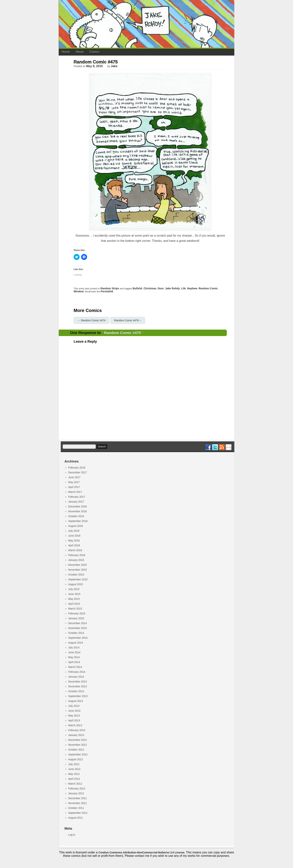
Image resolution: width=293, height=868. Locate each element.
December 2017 (78, 472)
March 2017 (75, 492)
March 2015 (75, 609)
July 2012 (74, 764)
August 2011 (76, 818)
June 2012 (74, 769)
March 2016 (75, 550)
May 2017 (74, 482)
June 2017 (74, 477)
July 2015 (74, 589)
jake (114, 66)
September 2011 (78, 813)
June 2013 (74, 711)
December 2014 (78, 623)
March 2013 (75, 725)
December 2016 (78, 506)
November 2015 (78, 570)
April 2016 (74, 545)
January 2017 (76, 502)
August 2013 (76, 701)
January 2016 (76, 560)
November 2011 (78, 803)
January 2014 (76, 677)
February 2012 (77, 789)
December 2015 (78, 565)
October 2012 (76, 750)
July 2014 (74, 647)
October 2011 (76, 808)
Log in (72, 835)
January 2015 (76, 618)
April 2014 (74, 662)
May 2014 (74, 657)
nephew (192, 288)
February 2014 (77, 672)
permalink (107, 291)
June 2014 (74, 652)
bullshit (137, 288)
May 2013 (74, 716)
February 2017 (77, 497)
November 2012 (78, 745)
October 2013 (76, 691)
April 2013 (74, 720)
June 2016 (74, 536)
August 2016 (76, 526)
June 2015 (74, 594)
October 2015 (76, 575)
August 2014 (76, 643)
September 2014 (78, 638)
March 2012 (75, 784)
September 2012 (78, 754)
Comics (94, 52)
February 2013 (77, 730)
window (79, 291)
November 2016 (78, 511)
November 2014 (78, 628)
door (161, 288)
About (80, 52)
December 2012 (78, 740)
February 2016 (77, 555)
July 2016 (74, 531)
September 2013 (78, 696)
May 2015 (74, 599)
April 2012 (74, 779)
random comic (208, 288)
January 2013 (76, 735)
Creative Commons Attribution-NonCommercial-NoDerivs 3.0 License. (142, 852)
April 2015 (74, 604)
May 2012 (74, 774)
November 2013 (78, 686)
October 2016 (76, 516)
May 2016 (74, 541)
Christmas (150, 288)
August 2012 (76, 759)
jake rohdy (173, 288)
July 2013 (74, 706)
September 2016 (78, 521)
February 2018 (77, 468)
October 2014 (76, 633)
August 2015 (76, 584)
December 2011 (78, 798)
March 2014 (75, 667)
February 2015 (77, 613)
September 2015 (78, 579)
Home (66, 52)
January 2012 (76, 793)
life (184, 288)
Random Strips (110, 288)
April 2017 (74, 487)
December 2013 (78, 682)
